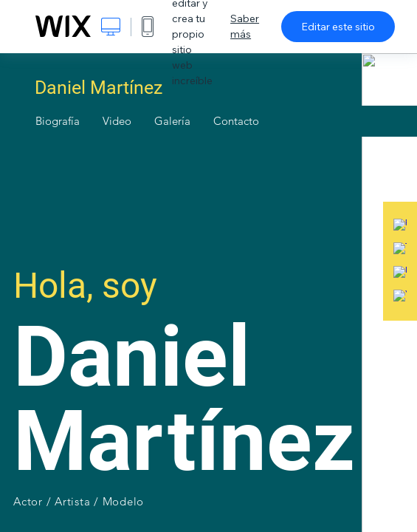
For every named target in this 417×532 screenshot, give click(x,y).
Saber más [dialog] (245, 26)
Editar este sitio (338, 27)
